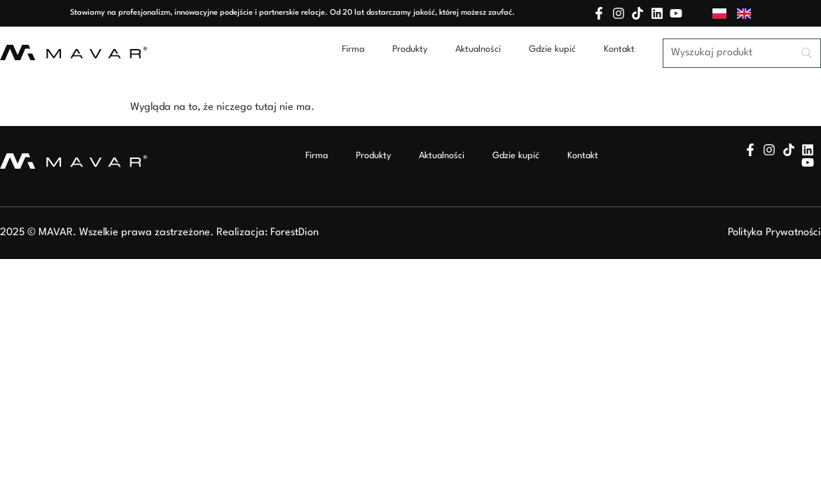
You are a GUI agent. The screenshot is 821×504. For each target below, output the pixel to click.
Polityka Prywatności (774, 233)
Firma (353, 49)
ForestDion (295, 233)
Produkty (410, 49)
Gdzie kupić (552, 49)
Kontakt (619, 49)
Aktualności (478, 49)
